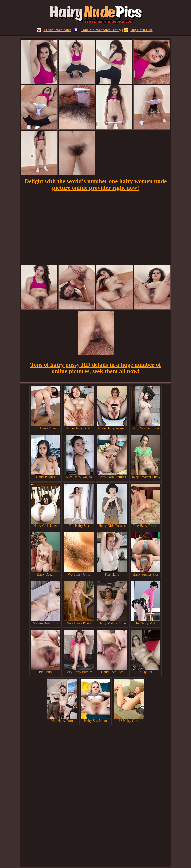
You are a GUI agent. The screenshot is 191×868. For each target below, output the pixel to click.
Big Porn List (138, 30)
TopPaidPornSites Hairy (98, 30)
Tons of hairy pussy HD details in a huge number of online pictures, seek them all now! (96, 368)
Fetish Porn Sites (54, 30)
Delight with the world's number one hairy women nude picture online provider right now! (96, 184)
